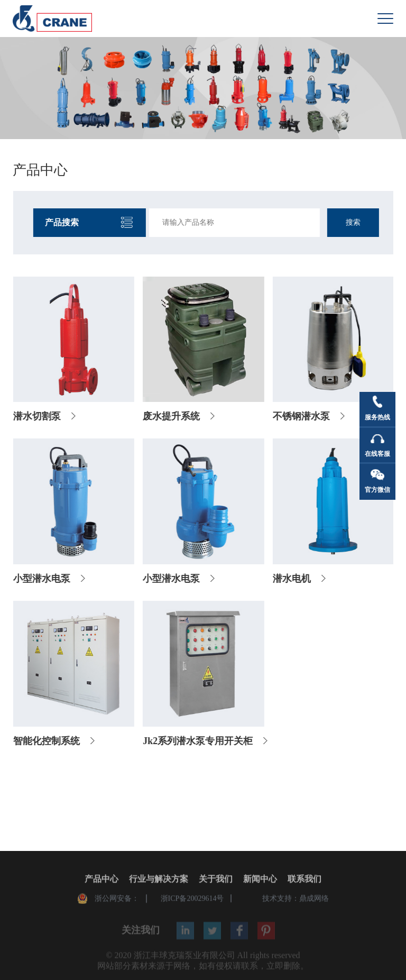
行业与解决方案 (159, 880)
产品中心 (101, 880)
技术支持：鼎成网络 (296, 899)
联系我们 (304, 880)
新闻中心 (260, 880)
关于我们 (216, 880)
